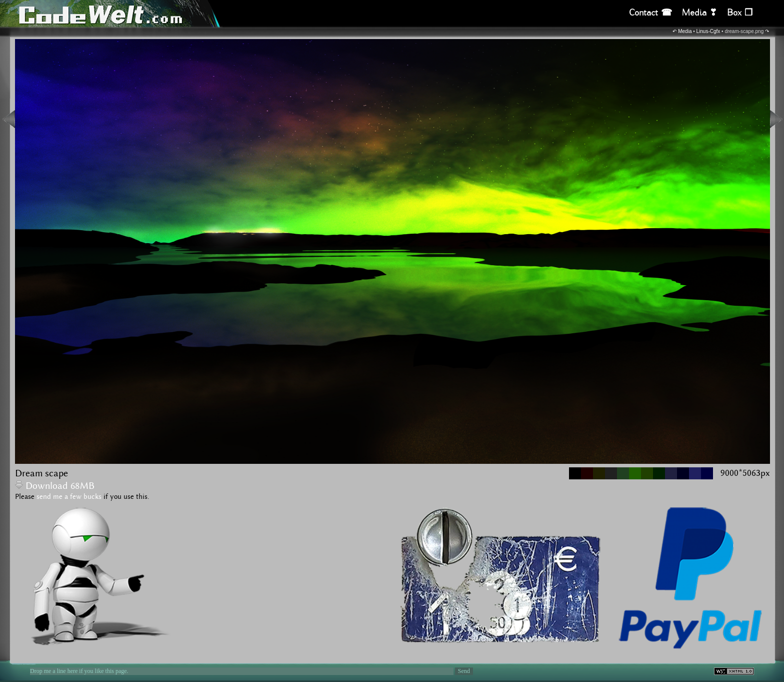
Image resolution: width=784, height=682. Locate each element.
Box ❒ (740, 13)
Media (685, 31)
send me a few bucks (69, 497)
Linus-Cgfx (708, 31)
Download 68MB (55, 486)
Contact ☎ (650, 13)
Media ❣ (699, 13)
